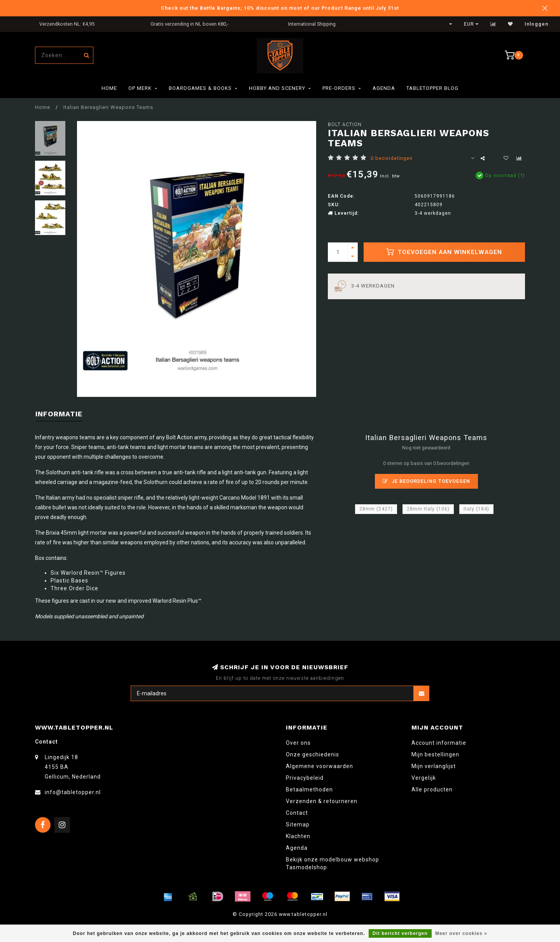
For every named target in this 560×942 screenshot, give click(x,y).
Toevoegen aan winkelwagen (444, 252)
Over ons (298, 743)
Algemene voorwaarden (319, 766)
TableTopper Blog (432, 88)
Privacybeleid (305, 778)
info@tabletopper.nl (73, 792)
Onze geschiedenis (312, 754)
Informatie (59, 414)
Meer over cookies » (461, 933)
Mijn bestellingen (435, 754)
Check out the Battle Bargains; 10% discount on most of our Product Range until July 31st (280, 8)
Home (109, 88)
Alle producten (432, 789)
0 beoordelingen (392, 158)
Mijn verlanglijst (434, 766)
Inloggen (536, 24)
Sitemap (298, 824)
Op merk (140, 88)
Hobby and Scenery (277, 88)
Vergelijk (424, 778)
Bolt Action (345, 124)
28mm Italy (428, 509)
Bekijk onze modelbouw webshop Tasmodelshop (332, 863)
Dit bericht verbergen (400, 933)
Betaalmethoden (309, 789)
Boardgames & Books (200, 88)
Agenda (384, 88)
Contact (297, 813)
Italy (476, 509)
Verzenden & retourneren (322, 801)
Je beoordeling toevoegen (426, 481)
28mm (376, 509)
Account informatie (439, 743)
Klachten (298, 836)
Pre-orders (339, 88)
